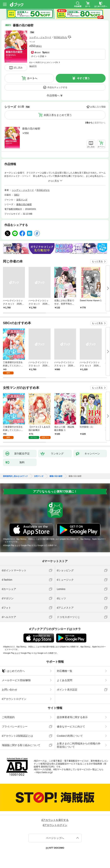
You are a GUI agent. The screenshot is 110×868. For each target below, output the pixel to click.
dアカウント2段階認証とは (17, 736)
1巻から (89, 123)
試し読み (18, 68)
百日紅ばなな (60, 37)
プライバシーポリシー (15, 727)
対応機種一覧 (65, 671)
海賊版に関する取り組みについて (21, 745)
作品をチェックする (57, 87)
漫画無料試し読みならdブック (15, 476)
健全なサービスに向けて (71, 727)
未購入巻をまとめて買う (58, 115)
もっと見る (97, 261)
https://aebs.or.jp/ (44, 772)
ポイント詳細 (38, 56)
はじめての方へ (13, 671)
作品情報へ (53, 95)
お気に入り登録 (98, 107)
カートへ (32, 78)
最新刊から (100, 123)
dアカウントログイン (14, 699)
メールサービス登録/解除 (16, 680)
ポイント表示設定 (67, 690)
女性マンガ (22, 200)
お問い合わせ (10, 690)
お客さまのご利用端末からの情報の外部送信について (79, 745)
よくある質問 (65, 680)
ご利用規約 (8, 717)
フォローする (70, 37)
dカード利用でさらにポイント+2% (44, 62)
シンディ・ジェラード (40, 37)
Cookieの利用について (70, 736)
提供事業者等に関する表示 (72, 717)
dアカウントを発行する (55, 820)
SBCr (17, 195)
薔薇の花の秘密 (31, 129)
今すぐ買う (83, 78)
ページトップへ (55, 838)
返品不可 (33, 66)
